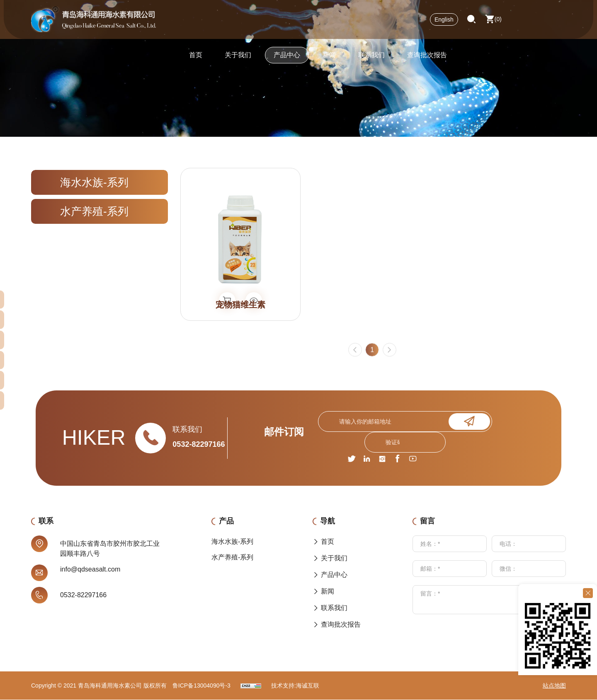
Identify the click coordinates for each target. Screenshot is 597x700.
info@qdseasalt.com (90, 570)
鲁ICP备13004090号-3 (201, 686)
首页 (196, 60)
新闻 (329, 60)
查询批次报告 (427, 60)
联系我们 (371, 60)
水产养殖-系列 (94, 211)
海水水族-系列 (94, 182)
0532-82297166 (199, 445)
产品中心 (287, 60)
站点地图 (554, 686)
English (444, 23)
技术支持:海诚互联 (295, 686)
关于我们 (238, 60)
